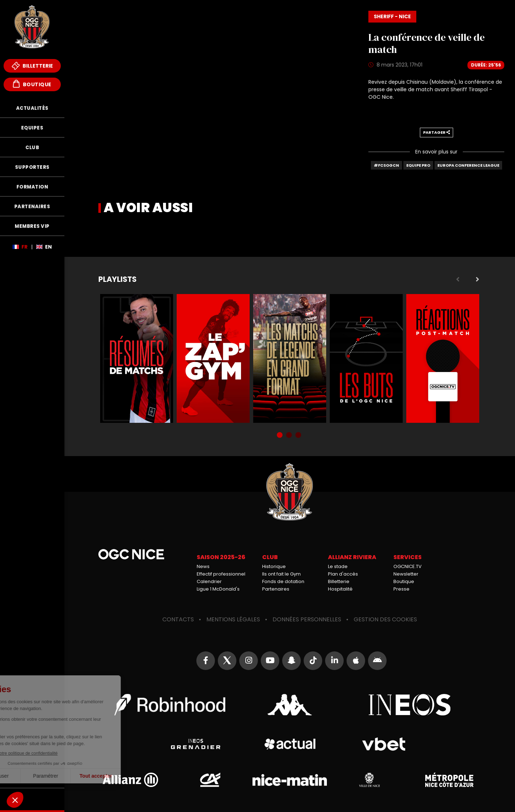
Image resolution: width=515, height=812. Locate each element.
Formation (32, 187)
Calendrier (209, 581)
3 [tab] (299, 436)
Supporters (32, 167)
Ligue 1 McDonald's (218, 589)
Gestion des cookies (385, 619)
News (203, 566)
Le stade (338, 566)
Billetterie (32, 66)
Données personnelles (307, 619)
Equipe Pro (418, 165)
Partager (436, 132)
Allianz (130, 780)
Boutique (32, 84)
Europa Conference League (468, 165)
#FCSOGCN (386, 165)
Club (32, 148)
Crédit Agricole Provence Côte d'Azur (210, 780)
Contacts (178, 619)
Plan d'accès (343, 574)
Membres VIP (32, 226)
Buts (366, 358)
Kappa (290, 705)
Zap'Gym (213, 358)
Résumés (137, 358)
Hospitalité (340, 589)
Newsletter (406, 574)
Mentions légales (233, 619)
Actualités (32, 108)
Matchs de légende (290, 358)
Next (477, 279)
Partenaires (32, 207)
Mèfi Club (32, 777)
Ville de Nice (369, 780)
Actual (290, 744)
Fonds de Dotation (32, 799)
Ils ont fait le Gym (281, 574)
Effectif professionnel (221, 574)
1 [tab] (280, 436)
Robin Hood (170, 705)
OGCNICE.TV (408, 566)
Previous (458, 279)
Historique (274, 566)
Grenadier (195, 744)
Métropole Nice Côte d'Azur (449, 780)
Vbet (384, 744)
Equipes (32, 128)
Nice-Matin (290, 780)
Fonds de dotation (283, 581)
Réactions (443, 358)
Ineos (409, 705)
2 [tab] (290, 436)
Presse (401, 589)
